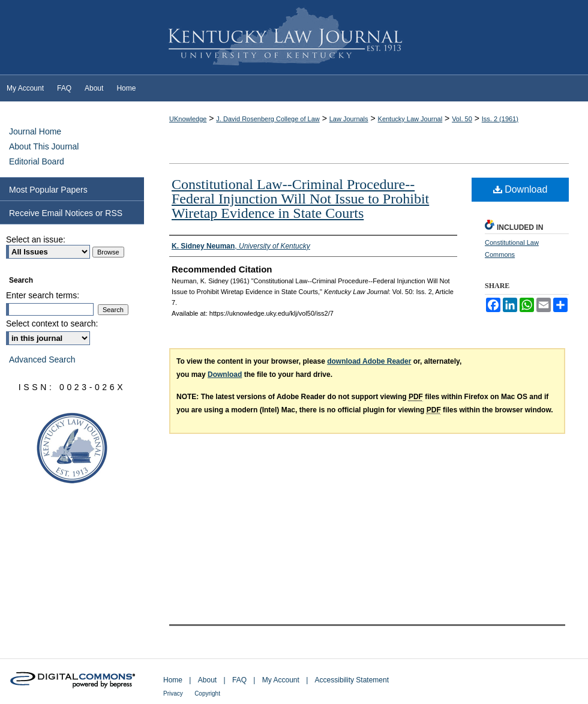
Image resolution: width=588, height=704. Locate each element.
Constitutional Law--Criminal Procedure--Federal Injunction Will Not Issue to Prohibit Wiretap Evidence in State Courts (300, 199)
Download (520, 189)
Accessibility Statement (352, 680)
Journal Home (35, 131)
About (207, 680)
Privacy (173, 693)
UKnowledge (188, 119)
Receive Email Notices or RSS (66, 213)
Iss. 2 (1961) (500, 119)
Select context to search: (52, 323)
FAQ (239, 680)
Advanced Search (42, 360)
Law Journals (349, 119)
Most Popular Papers (48, 190)
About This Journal (44, 146)
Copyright (207, 693)
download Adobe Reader (369, 361)
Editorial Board (37, 161)
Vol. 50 (462, 119)
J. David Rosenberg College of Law (268, 119)
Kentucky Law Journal (294, 38)
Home (173, 680)
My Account (281, 680)
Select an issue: (36, 239)
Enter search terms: (43, 295)
